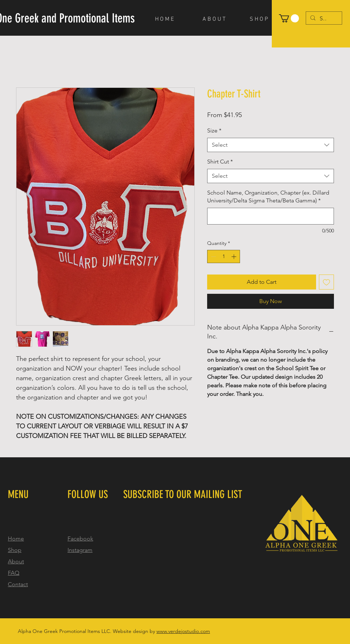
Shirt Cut (220, 162)
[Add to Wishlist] (326, 282)
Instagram (80, 550)
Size (214, 130)
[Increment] (234, 256)
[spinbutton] (224, 256)
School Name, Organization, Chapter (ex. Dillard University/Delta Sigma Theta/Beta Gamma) (268, 197)
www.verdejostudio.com (183, 631)
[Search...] (323, 19)
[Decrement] (213, 256)
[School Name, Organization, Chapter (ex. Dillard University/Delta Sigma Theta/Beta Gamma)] (271, 216)
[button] (289, 18)
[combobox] (271, 145)
